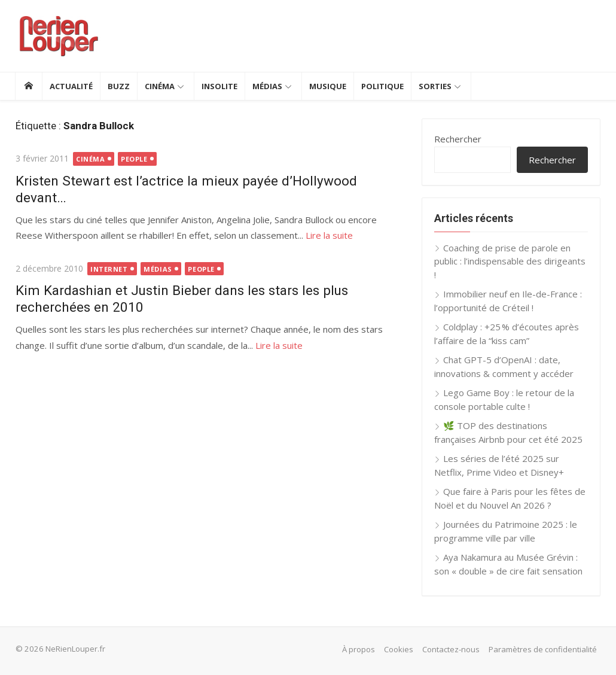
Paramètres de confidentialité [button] (543, 649)
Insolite (219, 86)
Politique (382, 86)
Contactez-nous (452, 649)
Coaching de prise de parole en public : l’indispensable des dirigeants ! (510, 261)
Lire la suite (329, 235)
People (134, 159)
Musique (328, 86)
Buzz (119, 86)
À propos (359, 649)
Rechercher (458, 139)
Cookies (399, 649)
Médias (267, 86)
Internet (109, 269)
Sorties (435, 86)
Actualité (71, 86)
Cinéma (160, 86)
